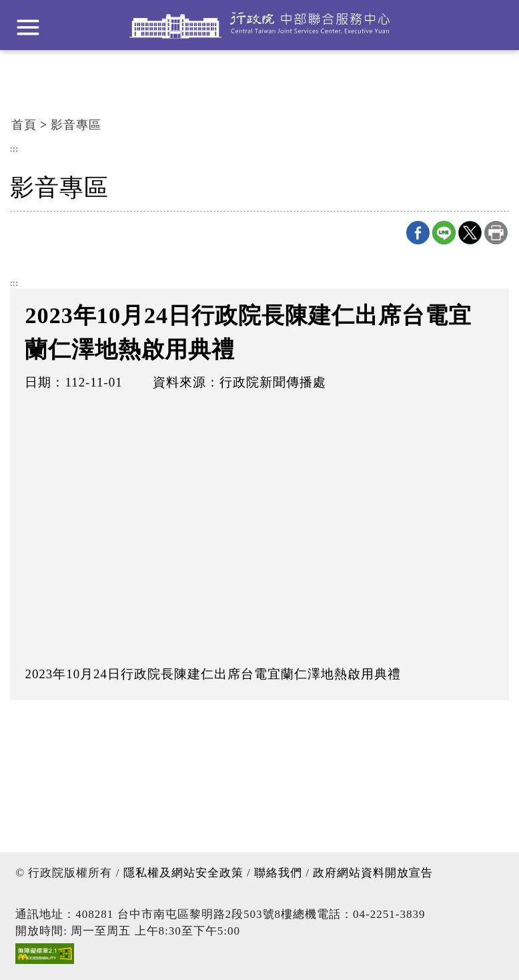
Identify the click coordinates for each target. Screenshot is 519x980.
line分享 (444, 233)
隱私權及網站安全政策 (183, 873)
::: (14, 150)
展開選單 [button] (28, 27)
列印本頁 (496, 233)
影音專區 (76, 125)
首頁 (24, 125)
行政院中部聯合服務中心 (259, 25)
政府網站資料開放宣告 (373, 873)
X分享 (470, 233)
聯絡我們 (278, 873)
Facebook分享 (418, 233)
